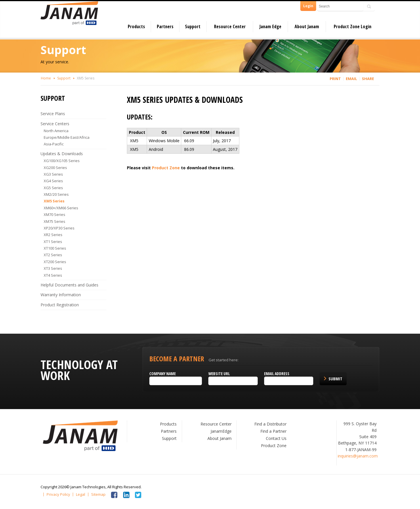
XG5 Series (53, 188)
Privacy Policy (58, 494)
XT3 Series (53, 268)
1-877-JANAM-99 (361, 450)
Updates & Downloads (62, 154)
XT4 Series (53, 275)
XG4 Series (53, 181)
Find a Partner (273, 431)
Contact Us (276, 438)
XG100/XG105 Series (62, 161)
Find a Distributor (270, 424)
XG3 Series (53, 174)
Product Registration (60, 305)
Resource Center (230, 26)
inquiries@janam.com (358, 456)
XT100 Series (55, 248)
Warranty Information (61, 295)
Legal (81, 494)
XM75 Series (55, 221)
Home (46, 78)
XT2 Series (53, 255)
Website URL (219, 374)
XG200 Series (55, 168)
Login (308, 6)
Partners (165, 26)
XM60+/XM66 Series (61, 208)
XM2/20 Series (56, 194)
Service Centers (55, 124)
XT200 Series (55, 262)
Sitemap (98, 494)
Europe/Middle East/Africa (67, 137)
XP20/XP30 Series (59, 228)
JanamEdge (221, 431)
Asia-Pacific (54, 144)
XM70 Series (55, 214)
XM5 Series (86, 78)
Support (193, 26)
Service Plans (53, 114)
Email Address (277, 374)
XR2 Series (53, 235)
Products (136, 26)
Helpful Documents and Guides (69, 285)
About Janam (307, 26)
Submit (335, 379)
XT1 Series (53, 242)
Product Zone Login (353, 26)
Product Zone (166, 168)
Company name (163, 374)
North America (56, 131)
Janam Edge (270, 26)
